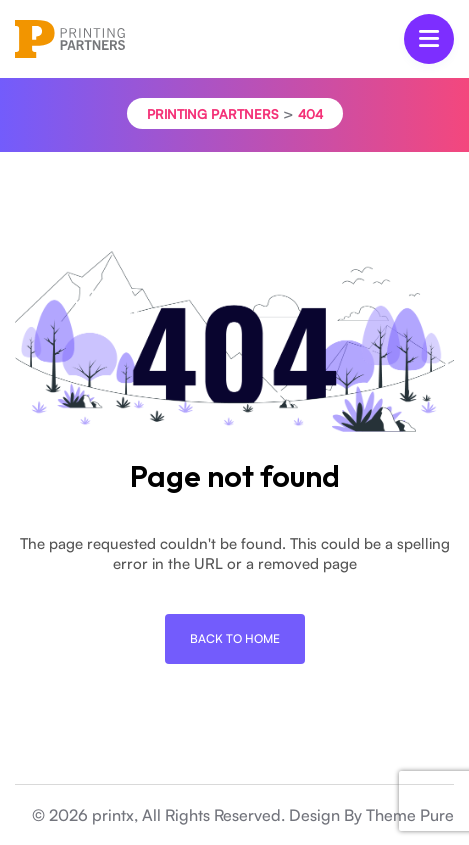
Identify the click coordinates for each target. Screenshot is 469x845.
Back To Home (235, 638)
